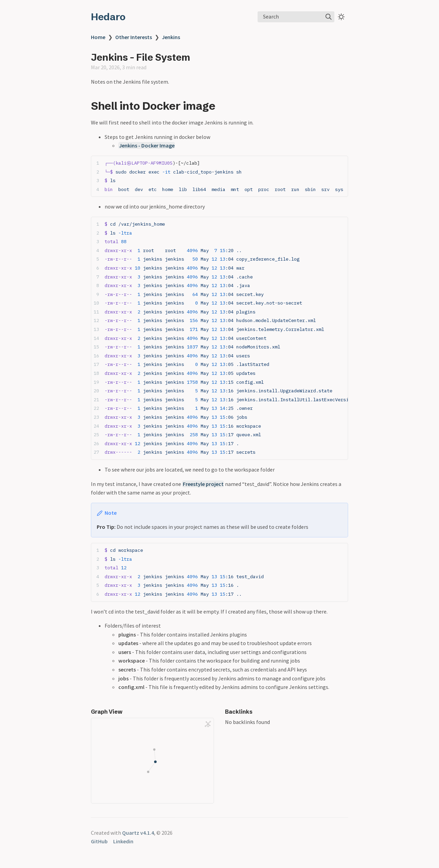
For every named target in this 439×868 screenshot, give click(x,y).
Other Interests (134, 37)
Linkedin (123, 841)
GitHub (99, 841)
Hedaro (108, 17)
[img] (329, 17)
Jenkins (171, 37)
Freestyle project (203, 484)
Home (98, 37)
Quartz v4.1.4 (138, 833)
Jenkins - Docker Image (147, 145)
